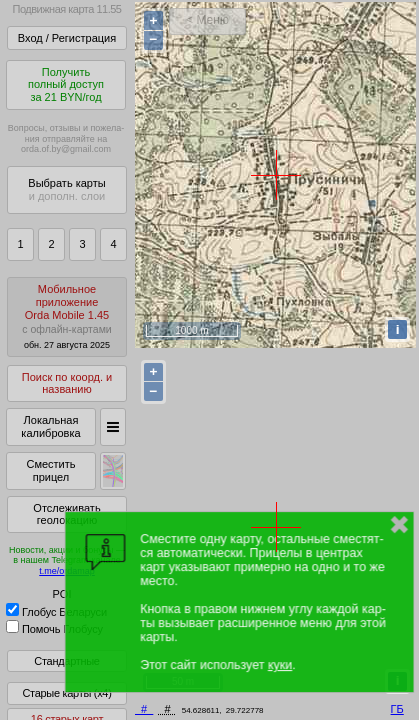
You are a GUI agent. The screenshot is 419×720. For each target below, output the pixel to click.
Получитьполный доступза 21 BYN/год (66, 84)
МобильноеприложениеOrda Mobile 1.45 (67, 316)
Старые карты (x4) (66, 693)
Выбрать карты (66, 189)
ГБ (397, 709)
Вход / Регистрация (67, 38)
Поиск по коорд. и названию (67, 383)
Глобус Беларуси (56, 612)
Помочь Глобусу (54, 629)
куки (280, 665)
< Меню (207, 20)
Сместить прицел (50, 470)
